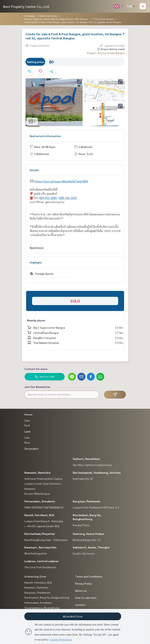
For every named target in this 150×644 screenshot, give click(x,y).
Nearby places (36, 320)
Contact (80, 605)
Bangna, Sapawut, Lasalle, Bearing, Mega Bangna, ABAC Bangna (56, 19)
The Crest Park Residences (40, 567)
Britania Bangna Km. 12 (87, 540)
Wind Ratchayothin (36, 553)
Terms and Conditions (89, 576)
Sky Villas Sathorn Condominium (92, 465)
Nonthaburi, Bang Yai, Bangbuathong (47, 597)
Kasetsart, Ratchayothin (40, 547)
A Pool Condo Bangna (103, 19)
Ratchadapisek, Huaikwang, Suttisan (97, 472)
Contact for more (36, 369)
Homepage (30, 16)
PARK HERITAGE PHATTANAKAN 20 (44, 507)
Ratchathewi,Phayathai (40, 534)
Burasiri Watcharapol (37, 494)
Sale (27, 420)
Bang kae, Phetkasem (87, 501)
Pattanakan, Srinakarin (40, 501)
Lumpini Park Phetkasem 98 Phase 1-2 (96, 507)
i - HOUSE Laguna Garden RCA (42, 526)
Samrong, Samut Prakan (88, 534)
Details (34, 170)
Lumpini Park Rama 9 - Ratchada (44, 521)
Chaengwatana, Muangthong (42, 608)
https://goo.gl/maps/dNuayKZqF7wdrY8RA (62, 181)
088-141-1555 (68, 198)
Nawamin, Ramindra (37, 472)
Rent (27, 425)
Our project (32, 448)
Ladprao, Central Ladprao (41, 561)
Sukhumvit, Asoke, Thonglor (91, 547)
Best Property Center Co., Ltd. (26, 6)
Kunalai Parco (81, 525)
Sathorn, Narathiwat (86, 459)
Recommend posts (48, 16)
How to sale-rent (86, 598)
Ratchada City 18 (83, 479)
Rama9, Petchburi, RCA (39, 515)
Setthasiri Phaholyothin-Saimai (43, 479)
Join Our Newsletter (37, 387)
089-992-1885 (48, 198)
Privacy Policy (83, 583)
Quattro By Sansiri (84, 553)
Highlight (36, 262)
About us (81, 590)
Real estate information (45, 136)
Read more (37, 247)
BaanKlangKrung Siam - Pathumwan (46, 540)
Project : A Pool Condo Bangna (106, 53)
